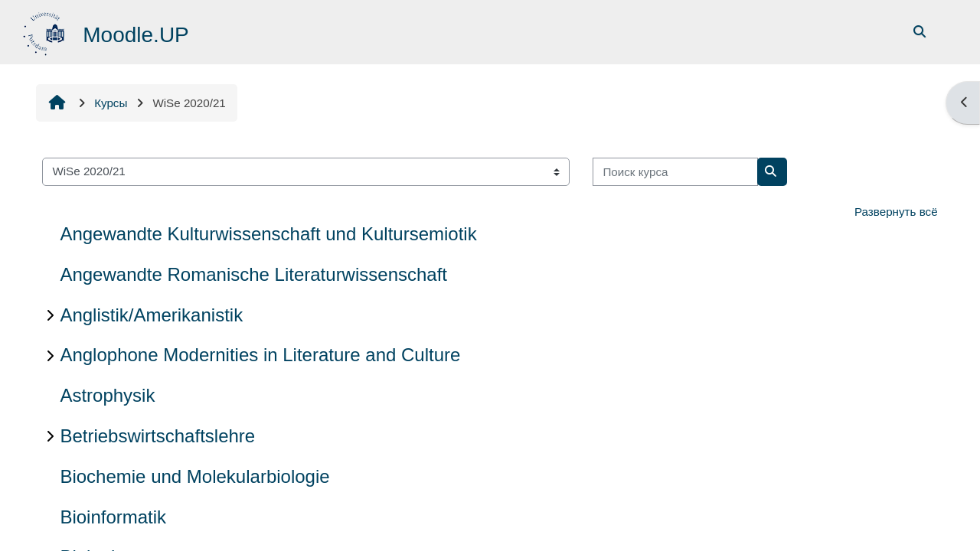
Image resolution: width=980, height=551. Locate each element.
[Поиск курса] (675, 172)
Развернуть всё (896, 212)
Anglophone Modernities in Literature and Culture (260, 355)
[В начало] (46, 31)
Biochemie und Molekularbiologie (194, 476)
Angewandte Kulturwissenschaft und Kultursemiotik (268, 234)
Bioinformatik (113, 517)
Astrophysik (107, 395)
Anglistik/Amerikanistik (151, 315)
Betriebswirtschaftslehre (157, 436)
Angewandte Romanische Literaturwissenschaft (253, 274)
